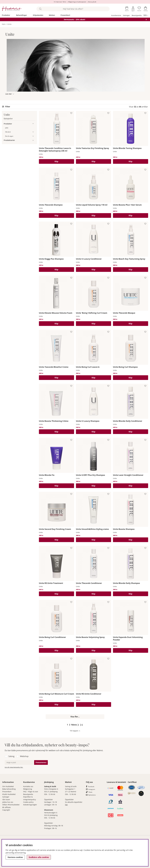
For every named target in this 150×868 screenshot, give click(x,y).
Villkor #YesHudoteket (11, 805)
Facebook (91, 787)
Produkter (6, 15)
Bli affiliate (7, 807)
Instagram (92, 789)
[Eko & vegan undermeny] (33, 136)
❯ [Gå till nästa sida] (75, 725)
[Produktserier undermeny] (33, 140)
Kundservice (116, 15)
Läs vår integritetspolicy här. (14, 767)
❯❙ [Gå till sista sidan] (82, 725)
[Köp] (56, 161)
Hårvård (8, 132)
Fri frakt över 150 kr (60, 2)
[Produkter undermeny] (33, 124)
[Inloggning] (133, 9)
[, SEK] (146, 15)
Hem (4, 24)
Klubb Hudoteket (9, 794)
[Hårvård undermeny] (33, 132)
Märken (52, 15)
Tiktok (90, 792)
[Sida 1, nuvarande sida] (67, 725)
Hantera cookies (15, 857)
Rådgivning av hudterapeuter (77, 2)
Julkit (7, 128)
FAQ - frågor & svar (31, 792)
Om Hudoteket (8, 786)
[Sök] (73, 9)
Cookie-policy (28, 802)
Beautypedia (137, 15)
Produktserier (9, 140)
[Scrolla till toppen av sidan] (75, 731)
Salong (11, 756)
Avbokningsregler (30, 805)
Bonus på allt (92, 2)
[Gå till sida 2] (70, 725)
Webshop (24, 756)
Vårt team (6, 800)
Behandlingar (22, 15)
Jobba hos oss (8, 802)
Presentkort (65, 15)
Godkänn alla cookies (39, 857)
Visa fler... (75, 717)
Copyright (6, 810)
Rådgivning (28, 789)
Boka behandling (9, 789)
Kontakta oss (28, 786)
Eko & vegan (9, 136)
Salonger (126, 15)
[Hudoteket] (12, 9)
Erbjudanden (38, 15)
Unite (9, 24)
